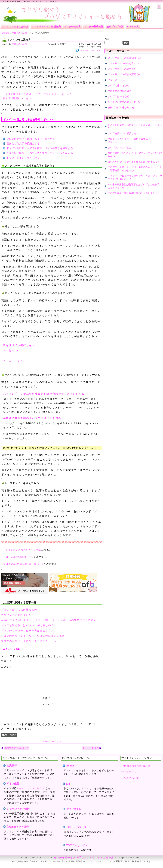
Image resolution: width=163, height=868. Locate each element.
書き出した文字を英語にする (23, 144)
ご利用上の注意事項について (138, 771)
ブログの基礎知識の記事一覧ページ (23, 564)
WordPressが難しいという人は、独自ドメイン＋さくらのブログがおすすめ (49, 620)
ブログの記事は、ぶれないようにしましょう (29, 641)
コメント (7, 667)
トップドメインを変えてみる (23, 158)
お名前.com (11, 350)
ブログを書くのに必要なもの (19, 610)
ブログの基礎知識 (117, 91)
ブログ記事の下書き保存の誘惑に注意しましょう (134, 193)
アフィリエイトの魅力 (120, 69)
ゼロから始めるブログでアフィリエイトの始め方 (84, 862)
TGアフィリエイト (77, 850)
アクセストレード (76, 814)
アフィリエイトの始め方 (121, 63)
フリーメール (115, 80)
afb (68, 789)
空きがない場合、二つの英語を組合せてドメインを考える (40, 153)
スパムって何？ (90, 753)
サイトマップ (129, 777)
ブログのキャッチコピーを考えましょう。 (27, 631)
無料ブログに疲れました (16, 615)
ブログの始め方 (19, 44)
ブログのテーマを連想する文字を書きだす (31, 139)
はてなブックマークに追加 (88, 50)
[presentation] (25, 719)
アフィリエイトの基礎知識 (122, 58)
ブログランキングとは (120, 147)
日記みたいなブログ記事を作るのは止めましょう (134, 162)
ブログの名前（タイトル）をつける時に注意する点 (33, 636)
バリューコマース (76, 832)
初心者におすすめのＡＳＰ (122, 102)
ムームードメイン (14, 361)
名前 (45, 703)
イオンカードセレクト (32, 793)
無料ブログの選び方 (118, 107)
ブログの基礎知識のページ (18, 557)
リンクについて (130, 783)
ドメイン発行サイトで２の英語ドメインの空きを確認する (40, 148)
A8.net (70, 770)
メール (46, 709)
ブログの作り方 (116, 85)
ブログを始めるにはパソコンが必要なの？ (27, 625)
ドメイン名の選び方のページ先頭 (22, 550)
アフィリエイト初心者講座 (122, 74)
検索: (107, 39)
